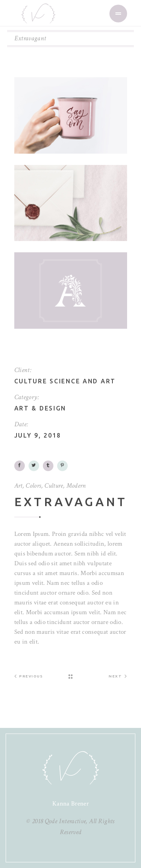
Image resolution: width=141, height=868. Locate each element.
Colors (33, 486)
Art (22, 408)
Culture (54, 486)
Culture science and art (65, 381)
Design (53, 408)
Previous (29, 676)
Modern (76, 486)
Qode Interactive (65, 821)
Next (118, 676)
